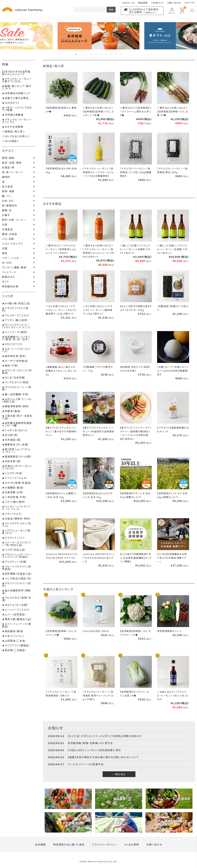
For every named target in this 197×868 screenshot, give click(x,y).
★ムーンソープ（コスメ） (16, 610)
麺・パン (7, 196)
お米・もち (8, 201)
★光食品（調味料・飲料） (16, 518)
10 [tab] (121, 54)
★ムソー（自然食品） (14, 614)
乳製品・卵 (8, 167)
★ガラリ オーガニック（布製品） (17, 371)
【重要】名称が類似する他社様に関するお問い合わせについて (103, 757)
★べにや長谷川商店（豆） (17, 578)
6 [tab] (101, 54)
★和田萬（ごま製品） (14, 650)
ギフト (6, 282)
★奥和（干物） (10, 365)
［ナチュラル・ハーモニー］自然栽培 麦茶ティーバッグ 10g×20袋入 (98, 695)
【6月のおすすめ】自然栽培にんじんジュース (16, 73)
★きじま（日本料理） (14, 377)
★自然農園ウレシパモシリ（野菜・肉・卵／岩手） (16, 338)
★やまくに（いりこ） (13, 636)
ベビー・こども (11, 258)
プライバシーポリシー (104, 844)
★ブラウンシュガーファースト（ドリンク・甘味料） (17, 556)
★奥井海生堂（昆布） (14, 356)
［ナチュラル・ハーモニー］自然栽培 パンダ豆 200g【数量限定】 (136, 172)
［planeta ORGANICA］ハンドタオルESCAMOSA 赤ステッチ (99, 558)
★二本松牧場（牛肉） (14, 497)
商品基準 (143, 3)
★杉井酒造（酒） (12, 440)
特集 (5, 64)
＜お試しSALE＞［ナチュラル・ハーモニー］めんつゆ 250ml (173, 695)
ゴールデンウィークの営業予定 (86, 764)
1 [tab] (76, 54)
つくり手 (8, 296)
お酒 (5, 224)
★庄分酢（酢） (10, 435)
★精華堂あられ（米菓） (16, 444)
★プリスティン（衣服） (15, 562)
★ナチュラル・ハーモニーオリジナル (17, 121)
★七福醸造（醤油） (13, 487)
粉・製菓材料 (10, 205)
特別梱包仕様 (10, 286)
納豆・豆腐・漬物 (12, 163)
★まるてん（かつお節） (15, 605)
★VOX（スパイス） (12, 344)
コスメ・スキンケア (13, 244)
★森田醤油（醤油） (13, 631)
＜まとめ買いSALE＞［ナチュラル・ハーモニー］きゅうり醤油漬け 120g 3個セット (61, 310)
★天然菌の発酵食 (13, 115)
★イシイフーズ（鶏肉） (15, 332)
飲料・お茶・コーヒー (14, 220)
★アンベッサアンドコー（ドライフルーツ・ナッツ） (16, 326)
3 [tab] (86, 54)
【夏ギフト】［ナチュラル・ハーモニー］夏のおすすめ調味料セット (61, 431)
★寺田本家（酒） (12, 461)
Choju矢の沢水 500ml (96, 631)
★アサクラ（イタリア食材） (15, 309)
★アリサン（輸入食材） (15, 320)
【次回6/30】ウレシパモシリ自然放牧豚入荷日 (94, 750)
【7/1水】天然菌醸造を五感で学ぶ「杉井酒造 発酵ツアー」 (172, 558)
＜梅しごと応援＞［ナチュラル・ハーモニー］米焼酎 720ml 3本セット (172, 249)
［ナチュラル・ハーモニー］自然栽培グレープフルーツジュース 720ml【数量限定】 (98, 172)
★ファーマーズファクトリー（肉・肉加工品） (16, 544)
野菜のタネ (8, 277)
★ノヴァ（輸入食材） (14, 502)
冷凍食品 (7, 229)
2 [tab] (81, 54)
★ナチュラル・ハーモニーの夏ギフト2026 (17, 80)
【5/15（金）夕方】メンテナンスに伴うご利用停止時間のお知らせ (104, 736)
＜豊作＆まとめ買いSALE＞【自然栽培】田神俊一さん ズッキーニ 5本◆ (98, 111)
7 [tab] (106, 54)
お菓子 (6, 215)
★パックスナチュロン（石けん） (16, 524)
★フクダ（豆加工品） (14, 550)
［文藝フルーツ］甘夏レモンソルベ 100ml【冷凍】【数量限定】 (173, 371)
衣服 (5, 248)
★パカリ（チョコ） (12, 514)
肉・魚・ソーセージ (13, 172)
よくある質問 (132, 844)
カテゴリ (8, 151)
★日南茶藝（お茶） (13, 492)
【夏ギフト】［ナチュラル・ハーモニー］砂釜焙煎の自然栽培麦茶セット (98, 431)
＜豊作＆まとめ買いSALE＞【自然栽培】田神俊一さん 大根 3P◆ (173, 111)
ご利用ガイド (158, 3)
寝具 (5, 253)
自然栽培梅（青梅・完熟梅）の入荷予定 (90, 743)
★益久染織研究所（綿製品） (16, 592)
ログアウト (190, 3)
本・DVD (7, 263)
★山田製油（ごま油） (14, 641)
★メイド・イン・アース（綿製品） (17, 625)
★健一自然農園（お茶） (16, 394)
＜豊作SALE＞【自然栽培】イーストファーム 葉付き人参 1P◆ (136, 111)
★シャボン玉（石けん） (15, 430)
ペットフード (9, 272)
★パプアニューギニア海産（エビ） (16, 532)
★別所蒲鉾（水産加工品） (17, 574)
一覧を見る (119, 774)
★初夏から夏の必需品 (15, 98)
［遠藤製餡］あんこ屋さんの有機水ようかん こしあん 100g (61, 371)
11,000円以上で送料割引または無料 (144, 11)
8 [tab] (111, 54)
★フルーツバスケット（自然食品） (16, 568)
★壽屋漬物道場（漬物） (16, 406)
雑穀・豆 (7, 210)
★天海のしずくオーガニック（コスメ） (17, 467)
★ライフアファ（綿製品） (16, 645)
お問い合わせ (174, 3)
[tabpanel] (98, 36)
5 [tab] (96, 54)
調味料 (6, 177)
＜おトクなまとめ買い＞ (16, 136)
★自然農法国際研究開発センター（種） (17, 424)
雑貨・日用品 (10, 234)
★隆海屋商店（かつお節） (17, 456)
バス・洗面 (8, 239)
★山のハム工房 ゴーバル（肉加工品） (17, 400)
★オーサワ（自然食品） (15, 361)
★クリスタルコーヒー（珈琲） (17, 388)
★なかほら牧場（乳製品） (17, 483)
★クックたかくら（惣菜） (16, 382)
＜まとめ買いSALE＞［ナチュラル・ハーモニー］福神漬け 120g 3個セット (98, 310)
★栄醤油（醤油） (12, 411)
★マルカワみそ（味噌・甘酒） (16, 599)
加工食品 (7, 186)
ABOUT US (129, 3)
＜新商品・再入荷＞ (14, 131)
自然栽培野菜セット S (169, 631)
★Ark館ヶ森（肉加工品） (16, 303)
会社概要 (40, 844)
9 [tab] (116, 54)
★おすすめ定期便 (13, 127)
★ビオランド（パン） (13, 538)
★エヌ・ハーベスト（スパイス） (16, 350)
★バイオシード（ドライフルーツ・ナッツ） (16, 508)
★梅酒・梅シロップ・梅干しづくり (17, 87)
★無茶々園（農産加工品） (17, 619)
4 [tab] (91, 54)
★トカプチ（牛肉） (13, 473)
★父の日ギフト (11, 103)
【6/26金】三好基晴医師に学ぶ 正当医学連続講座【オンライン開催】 (136, 558)
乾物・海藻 (8, 191)
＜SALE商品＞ (11, 141)
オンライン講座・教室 (14, 267)
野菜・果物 (8, 158)
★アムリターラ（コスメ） (16, 315)
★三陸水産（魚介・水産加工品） (17, 417)
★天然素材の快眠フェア (16, 93)
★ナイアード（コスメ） (15, 478)
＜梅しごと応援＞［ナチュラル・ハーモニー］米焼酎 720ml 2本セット (135, 249)
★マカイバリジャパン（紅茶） (16, 584)
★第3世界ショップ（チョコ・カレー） (16, 450)
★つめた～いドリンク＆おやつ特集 (17, 109)
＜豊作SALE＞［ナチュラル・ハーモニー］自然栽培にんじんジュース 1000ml (61, 249)
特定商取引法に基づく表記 (69, 844)
